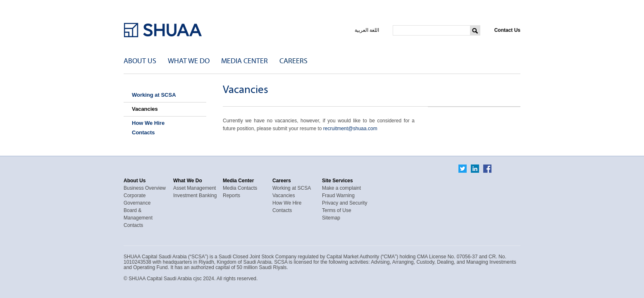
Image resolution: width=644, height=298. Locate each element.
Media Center (244, 61)
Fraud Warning (338, 195)
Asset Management (194, 188)
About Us (140, 61)
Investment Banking (195, 195)
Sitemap (331, 218)
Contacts (143, 132)
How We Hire (148, 123)
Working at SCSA (154, 95)
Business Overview (145, 188)
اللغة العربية (367, 30)
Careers (293, 61)
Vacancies (145, 109)
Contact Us (507, 30)
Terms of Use (337, 210)
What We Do (189, 61)
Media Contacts (240, 188)
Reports (231, 195)
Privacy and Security (345, 203)
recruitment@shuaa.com (350, 129)
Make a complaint (341, 188)
